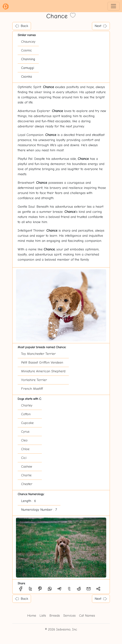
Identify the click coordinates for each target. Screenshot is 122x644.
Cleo (24, 440)
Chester (27, 484)
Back (22, 26)
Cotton (26, 414)
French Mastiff (32, 389)
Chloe (25, 449)
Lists (43, 616)
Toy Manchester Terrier (38, 354)
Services (69, 616)
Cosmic (27, 50)
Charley (27, 405)
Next (101, 26)
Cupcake (27, 423)
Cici (24, 458)
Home (32, 616)
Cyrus (25, 432)
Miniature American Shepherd (43, 371)
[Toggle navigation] (114, 6)
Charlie (26, 475)
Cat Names (87, 616)
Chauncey (28, 42)
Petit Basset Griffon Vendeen (42, 363)
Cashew (27, 467)
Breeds (55, 616)
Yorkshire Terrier (34, 380)
